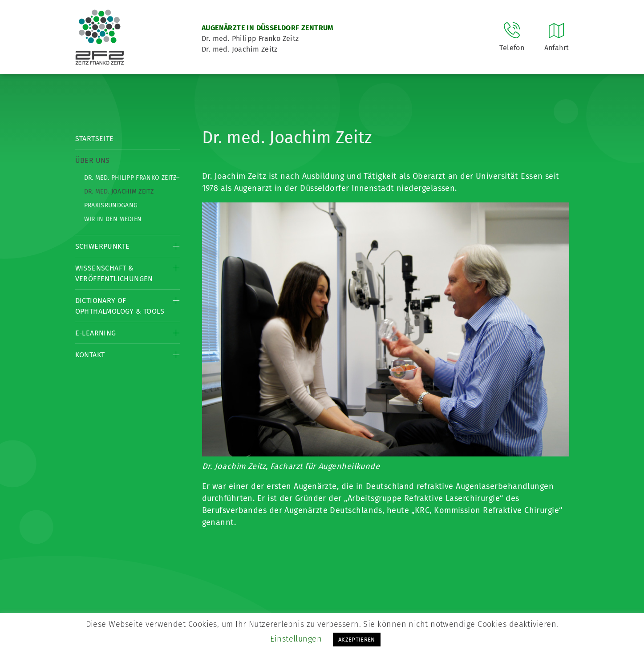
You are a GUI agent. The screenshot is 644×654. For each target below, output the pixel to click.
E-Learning (96, 333)
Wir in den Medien (113, 219)
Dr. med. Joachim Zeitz (119, 192)
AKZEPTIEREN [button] (357, 640)
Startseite (95, 139)
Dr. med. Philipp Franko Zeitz (130, 178)
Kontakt (90, 355)
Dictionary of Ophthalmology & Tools (120, 306)
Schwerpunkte (103, 246)
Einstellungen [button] (296, 639)
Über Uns (93, 160)
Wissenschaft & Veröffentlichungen (114, 273)
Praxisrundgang (111, 205)
